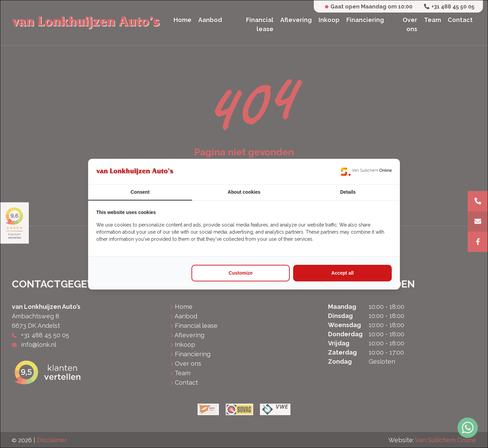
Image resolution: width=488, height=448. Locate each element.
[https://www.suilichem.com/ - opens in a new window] (366, 172)
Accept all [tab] (343, 273)
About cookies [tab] (244, 192)
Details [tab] (348, 192)
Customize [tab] (241, 273)
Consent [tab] (140, 192)
